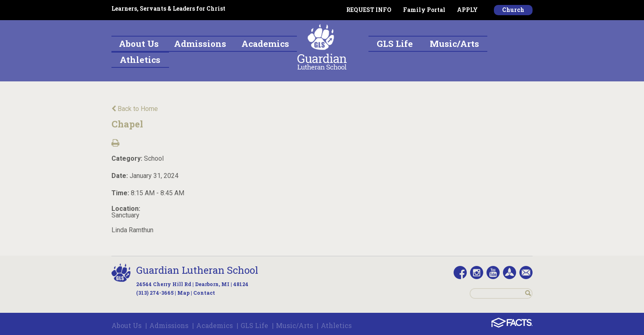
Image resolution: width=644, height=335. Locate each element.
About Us (126, 325)
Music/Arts (294, 325)
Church (513, 10)
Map (183, 293)
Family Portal (424, 10)
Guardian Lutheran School (197, 270)
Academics (214, 325)
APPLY (467, 10)
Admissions (169, 325)
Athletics (336, 325)
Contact (204, 293)
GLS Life (254, 325)
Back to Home (135, 109)
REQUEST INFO (369, 10)
